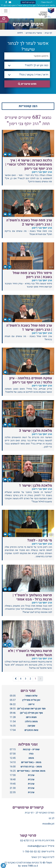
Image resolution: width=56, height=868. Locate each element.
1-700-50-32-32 (32, 852)
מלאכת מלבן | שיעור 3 (35, 431)
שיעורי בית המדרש (34, 33)
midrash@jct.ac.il (37, 846)
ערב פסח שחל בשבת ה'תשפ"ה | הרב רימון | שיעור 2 (29, 222)
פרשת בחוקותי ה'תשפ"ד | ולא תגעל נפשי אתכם (30, 653)
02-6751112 (27, 841)
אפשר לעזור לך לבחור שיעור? (28, 46)
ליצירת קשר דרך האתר (43, 857)
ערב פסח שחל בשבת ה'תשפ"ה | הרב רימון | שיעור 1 (29, 328)
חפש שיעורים (27, 84)
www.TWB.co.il (30, 866)
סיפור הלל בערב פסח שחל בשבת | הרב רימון (32, 275)
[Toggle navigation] (6, 11)
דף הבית (48, 33)
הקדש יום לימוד (28, 2)
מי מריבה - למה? (40, 540)
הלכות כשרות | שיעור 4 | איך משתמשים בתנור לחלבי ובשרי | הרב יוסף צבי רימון (29, 165)
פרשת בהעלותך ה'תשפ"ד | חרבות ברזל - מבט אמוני (32, 597)
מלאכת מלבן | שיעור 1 (35, 486)
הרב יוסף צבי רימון (41, 172)
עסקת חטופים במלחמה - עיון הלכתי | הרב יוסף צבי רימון (31, 380)
